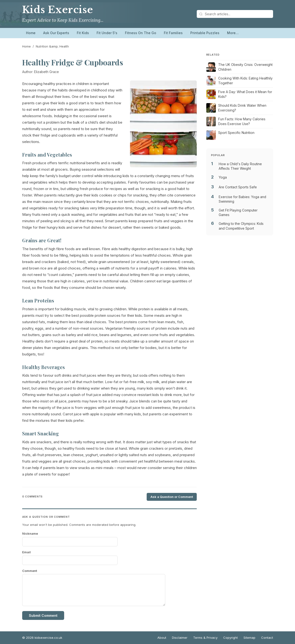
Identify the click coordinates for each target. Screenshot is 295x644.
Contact (267, 638)
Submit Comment (43, 615)
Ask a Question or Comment (172, 497)
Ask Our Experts (56, 33)
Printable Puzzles (205, 33)
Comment (30, 571)
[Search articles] (235, 14)
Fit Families (173, 33)
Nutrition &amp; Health (52, 46)
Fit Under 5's (107, 33)
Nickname (30, 533)
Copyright (230, 638)
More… (233, 33)
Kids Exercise (58, 10)
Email (26, 552)
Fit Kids (83, 33)
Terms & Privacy (205, 638)
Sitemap (249, 638)
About (162, 638)
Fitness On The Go (141, 33)
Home (31, 33)
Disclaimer (180, 638)
